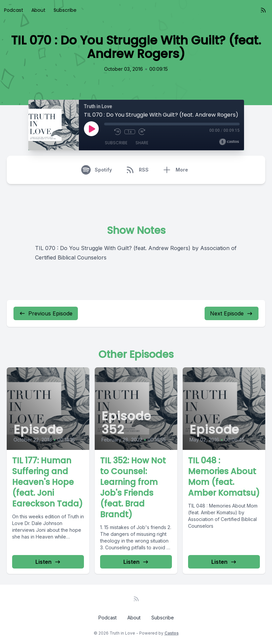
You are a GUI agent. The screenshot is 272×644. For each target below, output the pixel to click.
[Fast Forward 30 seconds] (142, 132)
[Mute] (108, 132)
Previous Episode (46, 313)
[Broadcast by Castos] (229, 142)
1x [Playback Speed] (130, 132)
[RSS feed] (263, 10)
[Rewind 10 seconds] (118, 132)
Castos (172, 633)
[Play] (91, 129)
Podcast (14, 10)
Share (142, 143)
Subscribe (65, 10)
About (38, 10)
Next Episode (232, 313)
